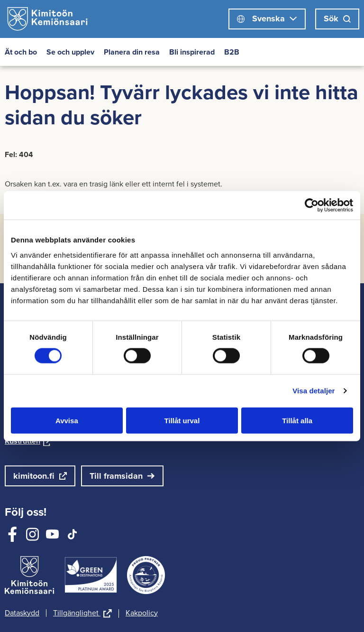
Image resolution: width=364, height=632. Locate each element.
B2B (232, 52)
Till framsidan (116, 476)
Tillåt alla (297, 420)
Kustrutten (28, 441)
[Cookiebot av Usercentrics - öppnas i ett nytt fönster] (312, 205)
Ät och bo (21, 52)
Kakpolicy (142, 613)
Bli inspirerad (192, 52)
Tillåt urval (182, 420)
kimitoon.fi (34, 476)
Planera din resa (132, 52)
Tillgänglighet (82, 613)
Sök (337, 19)
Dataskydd (22, 613)
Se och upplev (70, 52)
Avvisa (67, 420)
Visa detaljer (314, 391)
